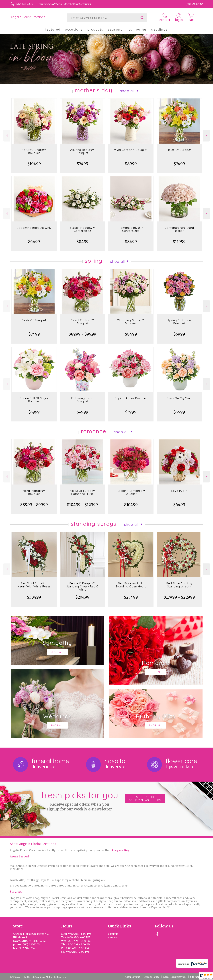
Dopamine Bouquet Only (34, 228)
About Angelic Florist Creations (33, 844)
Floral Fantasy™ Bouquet (82, 322)
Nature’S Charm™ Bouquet (34, 151)
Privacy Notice (152, 977)
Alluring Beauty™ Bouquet (82, 151)
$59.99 (34, 412)
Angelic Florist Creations (28, 17)
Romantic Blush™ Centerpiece (131, 229)
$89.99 (131, 164)
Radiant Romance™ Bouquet (131, 492)
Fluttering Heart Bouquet (82, 400)
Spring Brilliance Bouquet (179, 322)
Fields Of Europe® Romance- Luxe (82, 492)
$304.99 (34, 597)
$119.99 (179, 242)
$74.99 (82, 164)
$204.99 (82, 597)
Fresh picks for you (80, 800)
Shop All (127, 91)
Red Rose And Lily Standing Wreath (179, 585)
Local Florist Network (175, 977)
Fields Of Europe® (179, 150)
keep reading (121, 850)
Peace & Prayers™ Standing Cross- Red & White (82, 586)
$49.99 (82, 412)
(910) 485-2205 (24, 4)
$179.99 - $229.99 (179, 597)
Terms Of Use (133, 977)
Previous (7, 136)
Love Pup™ (179, 491)
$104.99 (34, 164)
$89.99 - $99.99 (82, 334)
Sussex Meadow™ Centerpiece (82, 229)
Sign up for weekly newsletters (145, 799)
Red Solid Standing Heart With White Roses (34, 585)
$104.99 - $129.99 (82, 505)
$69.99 (179, 334)
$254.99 (131, 597)
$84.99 (82, 242)
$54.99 (179, 412)
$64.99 (34, 242)
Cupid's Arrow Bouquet (131, 398)
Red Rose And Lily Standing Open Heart (131, 585)
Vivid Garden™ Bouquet (131, 150)
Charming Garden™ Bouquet (131, 322)
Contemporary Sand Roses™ (179, 229)
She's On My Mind (179, 398)
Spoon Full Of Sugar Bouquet (34, 400)
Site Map (195, 977)
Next (207, 136)
